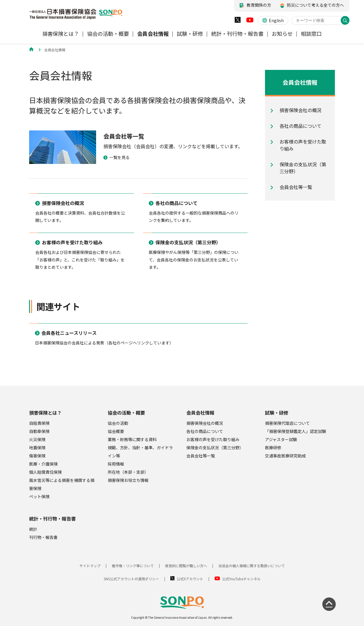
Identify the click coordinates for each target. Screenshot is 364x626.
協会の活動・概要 (126, 413)
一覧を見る (116, 157)
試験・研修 (277, 413)
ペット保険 (39, 496)
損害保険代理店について (287, 423)
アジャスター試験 (281, 439)
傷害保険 (37, 456)
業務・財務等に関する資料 (132, 439)
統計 (33, 529)
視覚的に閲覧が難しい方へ (186, 566)
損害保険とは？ (45, 413)
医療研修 (273, 448)
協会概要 (116, 431)
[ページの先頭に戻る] (329, 604)
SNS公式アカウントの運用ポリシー (131, 579)
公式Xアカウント (190, 579)
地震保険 (37, 448)
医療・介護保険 (43, 464)
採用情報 (116, 464)
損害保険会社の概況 (205, 423)
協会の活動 (118, 423)
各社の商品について (205, 431)
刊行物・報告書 (43, 537)
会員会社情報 (200, 413)
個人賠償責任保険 (45, 472)
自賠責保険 (39, 423)
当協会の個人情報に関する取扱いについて (252, 566)
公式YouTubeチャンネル (241, 579)
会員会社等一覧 (201, 456)
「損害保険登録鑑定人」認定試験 (296, 431)
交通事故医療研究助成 (285, 456)
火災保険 (37, 439)
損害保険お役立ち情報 (128, 480)
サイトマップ (90, 566)
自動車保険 (39, 431)
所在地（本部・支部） (128, 472)
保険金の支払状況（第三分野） (215, 448)
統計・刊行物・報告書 (52, 519)
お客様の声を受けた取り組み (213, 439)
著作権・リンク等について (133, 566)
